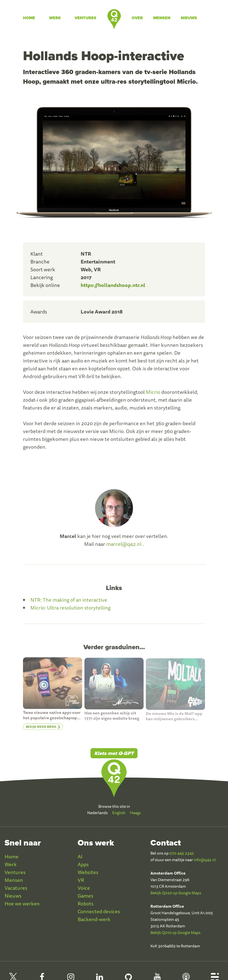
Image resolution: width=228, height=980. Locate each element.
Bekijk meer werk (41, 730)
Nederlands (97, 813)
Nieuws (189, 18)
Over (137, 18)
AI (80, 856)
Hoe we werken (22, 904)
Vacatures (16, 888)
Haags (135, 813)
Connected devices (99, 911)
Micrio (153, 396)
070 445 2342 (182, 853)
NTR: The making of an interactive (69, 603)
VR (81, 880)
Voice (84, 888)
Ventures (85, 18)
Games (85, 896)
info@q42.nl (205, 860)
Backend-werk (94, 919)
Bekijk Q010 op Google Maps (175, 932)
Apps (83, 864)
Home (29, 18)
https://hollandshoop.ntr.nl (113, 285)
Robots (86, 904)
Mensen (162, 18)
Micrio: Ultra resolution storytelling (70, 611)
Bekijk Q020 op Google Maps (176, 893)
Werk (55, 18)
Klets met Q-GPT (114, 753)
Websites (88, 872)
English (119, 813)
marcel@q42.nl (124, 548)
